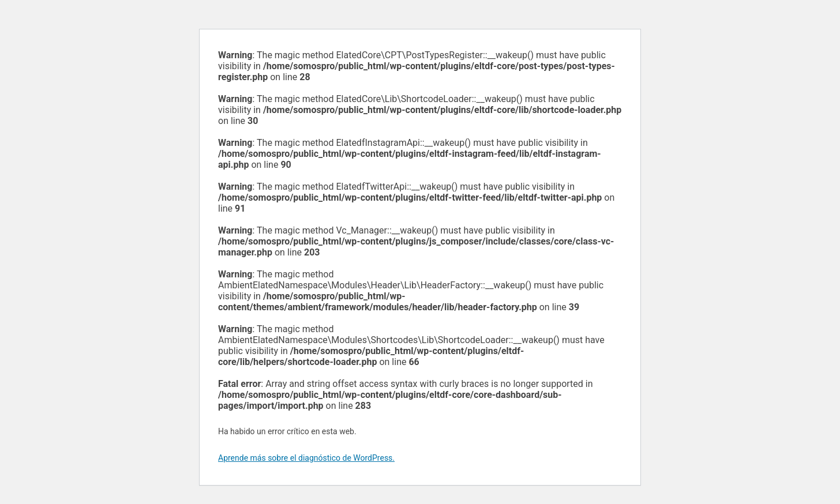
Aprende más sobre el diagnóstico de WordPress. (306, 458)
